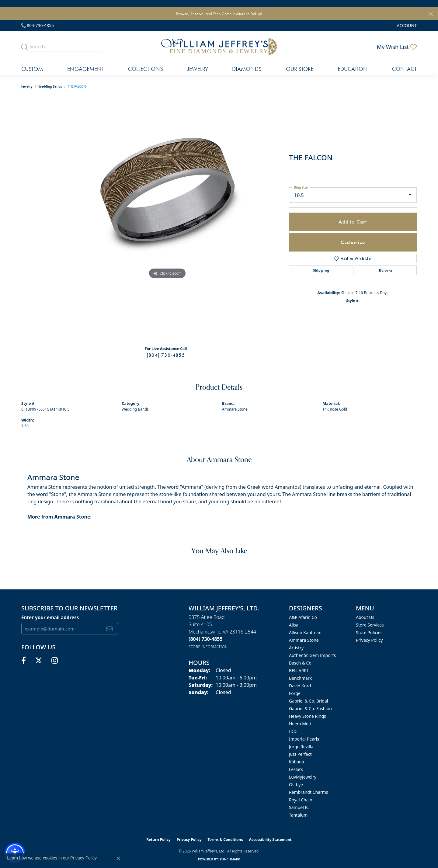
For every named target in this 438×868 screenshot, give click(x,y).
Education (353, 69)
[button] (406, 25)
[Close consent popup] (118, 858)
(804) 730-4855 (166, 355)
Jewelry (198, 69)
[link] (38, 25)
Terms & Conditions (225, 840)
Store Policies (369, 632)
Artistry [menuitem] (296, 648)
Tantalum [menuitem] (298, 815)
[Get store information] (208, 647)
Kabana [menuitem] (297, 762)
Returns (386, 270)
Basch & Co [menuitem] (300, 663)
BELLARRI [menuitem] (299, 670)
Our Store (300, 69)
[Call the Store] (206, 639)
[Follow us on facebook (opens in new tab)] (24, 661)
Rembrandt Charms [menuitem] (309, 792)
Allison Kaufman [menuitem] (305, 632)
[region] (167, 220)
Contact (404, 69)
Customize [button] (353, 242)
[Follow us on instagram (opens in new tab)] (55, 661)
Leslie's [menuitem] (296, 769)
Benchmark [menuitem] (300, 678)
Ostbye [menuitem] (296, 785)
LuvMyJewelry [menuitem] (303, 777)
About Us (365, 617)
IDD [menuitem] (293, 731)
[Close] (431, 14)
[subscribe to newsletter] (110, 629)
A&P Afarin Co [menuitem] (303, 617)
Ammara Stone (235, 409)
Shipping (321, 270)
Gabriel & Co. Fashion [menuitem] (310, 708)
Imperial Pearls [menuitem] (304, 739)
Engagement (86, 69)
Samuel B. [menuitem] (299, 807)
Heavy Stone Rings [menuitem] (308, 716)
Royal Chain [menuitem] (301, 800)
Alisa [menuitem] (294, 625)
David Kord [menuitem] (300, 686)
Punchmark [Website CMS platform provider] (230, 859)
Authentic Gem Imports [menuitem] (312, 655)
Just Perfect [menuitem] (300, 754)
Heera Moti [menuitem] (300, 724)
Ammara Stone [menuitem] (304, 640)
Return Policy (158, 840)
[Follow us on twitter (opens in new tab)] (39, 661)
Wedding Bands (50, 86)
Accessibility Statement (270, 840)
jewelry (27, 86)
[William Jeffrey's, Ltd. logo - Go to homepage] (219, 47)
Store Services (370, 625)
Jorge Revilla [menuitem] (301, 746)
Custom (32, 69)
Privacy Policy (369, 640)
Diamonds (247, 69)
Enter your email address (50, 617)
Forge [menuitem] (295, 693)
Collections (146, 69)
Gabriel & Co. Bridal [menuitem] (308, 701)
